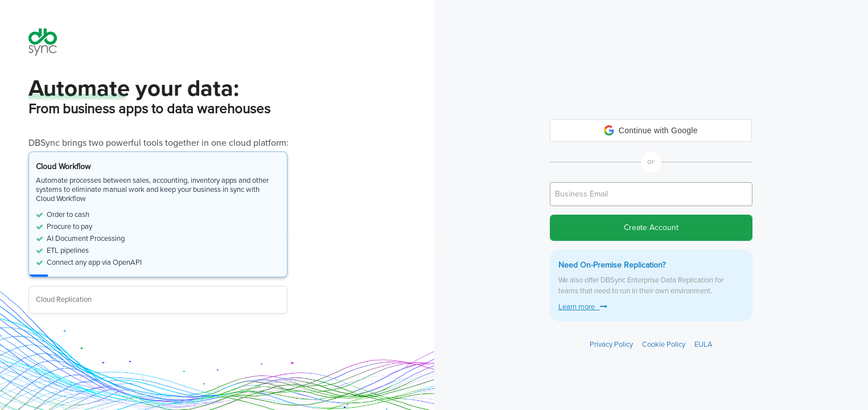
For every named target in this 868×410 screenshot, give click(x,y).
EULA (704, 345)
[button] (651, 130)
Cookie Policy (664, 345)
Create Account (651, 227)
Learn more (583, 307)
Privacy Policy (611, 345)
